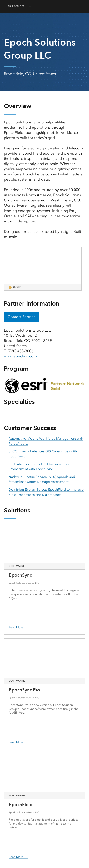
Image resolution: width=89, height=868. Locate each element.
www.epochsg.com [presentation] (20, 356)
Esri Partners (15, 6)
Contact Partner (21, 317)
